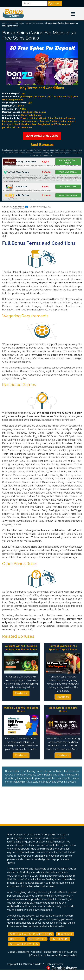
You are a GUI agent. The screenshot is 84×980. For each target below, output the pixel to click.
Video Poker (37, 939)
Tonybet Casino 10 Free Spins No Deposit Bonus (63, 648)
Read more (21, 693)
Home (5, 23)
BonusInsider (12, 771)
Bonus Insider (34, 964)
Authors (72, 952)
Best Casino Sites (16, 23)
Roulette (17, 939)
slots (35, 782)
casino (32, 775)
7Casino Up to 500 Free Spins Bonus (21, 710)
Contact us (36, 955)
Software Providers (24, 944)
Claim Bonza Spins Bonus (42, 136)
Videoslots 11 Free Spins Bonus (63, 710)
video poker (56, 782)
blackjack (44, 782)
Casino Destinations (19, 952)
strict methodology (46, 155)
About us (36, 952)
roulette (28, 782)
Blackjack (65, 934)
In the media (51, 955)
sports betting (44, 775)
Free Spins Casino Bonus (34, 23)
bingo (61, 775)
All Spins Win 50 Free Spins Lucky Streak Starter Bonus (21, 648)
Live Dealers (60, 939)
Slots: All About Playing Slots (31, 934)
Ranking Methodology (54, 952)
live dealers (70, 782)
